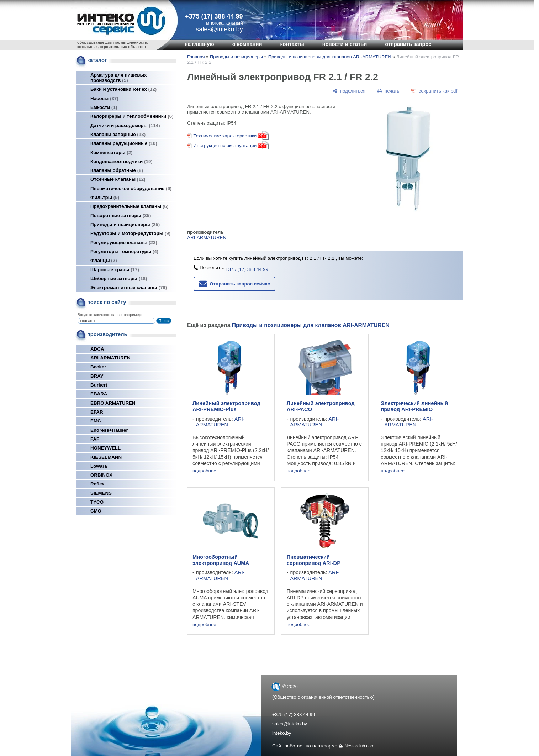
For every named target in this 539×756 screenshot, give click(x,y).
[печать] (389, 91)
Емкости (104, 107)
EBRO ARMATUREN (113, 403)
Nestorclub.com (360, 746)
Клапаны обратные (117, 170)
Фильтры (105, 197)
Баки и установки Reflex (123, 89)
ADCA (97, 349)
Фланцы (104, 260)
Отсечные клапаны (118, 179)
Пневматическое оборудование (131, 188)
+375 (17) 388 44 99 (214, 16)
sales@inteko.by (290, 724)
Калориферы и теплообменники (132, 116)
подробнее (204, 471)
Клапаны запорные (118, 134)
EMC (96, 421)
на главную (199, 44)
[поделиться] (349, 91)
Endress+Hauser (109, 430)
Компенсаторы (112, 153)
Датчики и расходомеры (125, 125)
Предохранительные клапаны (129, 206)
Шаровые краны (115, 270)
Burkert (99, 385)
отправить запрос (408, 44)
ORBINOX (101, 475)
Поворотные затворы (121, 216)
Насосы (104, 98)
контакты (292, 44)
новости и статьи (345, 44)
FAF (95, 439)
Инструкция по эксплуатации (225, 145)
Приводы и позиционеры (125, 224)
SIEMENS (101, 493)
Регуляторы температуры (124, 251)
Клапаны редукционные (124, 143)
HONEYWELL (105, 448)
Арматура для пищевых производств (118, 78)
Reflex (97, 484)
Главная (196, 57)
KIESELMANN (106, 457)
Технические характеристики (231, 136)
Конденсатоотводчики (121, 161)
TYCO (97, 502)
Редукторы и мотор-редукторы (130, 233)
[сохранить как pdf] (434, 91)
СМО (96, 511)
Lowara (99, 466)
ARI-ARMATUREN (110, 358)
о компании (247, 44)
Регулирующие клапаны (124, 243)
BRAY (97, 376)
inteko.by (282, 733)
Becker (98, 367)
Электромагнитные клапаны (129, 287)
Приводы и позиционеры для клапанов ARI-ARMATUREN (330, 57)
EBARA (99, 394)
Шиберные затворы (119, 279)
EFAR (97, 412)
